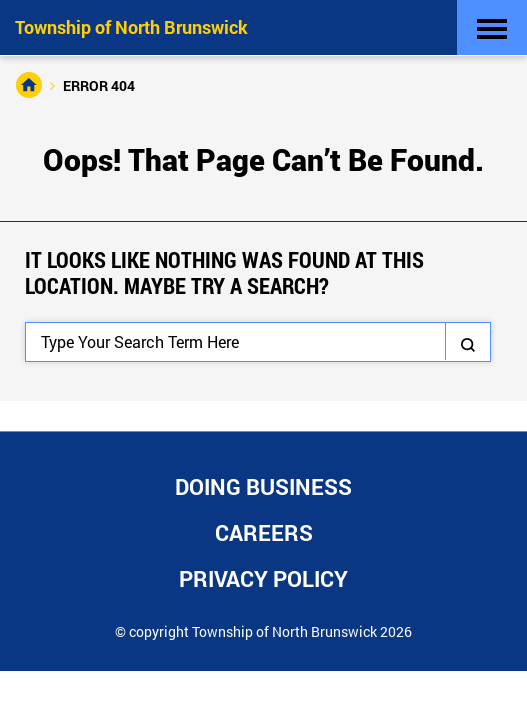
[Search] (258, 342)
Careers (264, 532)
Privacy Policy (263, 578)
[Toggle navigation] (492, 27)
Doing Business (263, 486)
